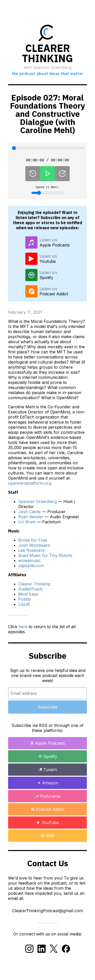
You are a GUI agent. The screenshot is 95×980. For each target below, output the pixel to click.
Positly (25, 601)
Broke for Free (33, 542)
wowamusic (30, 562)
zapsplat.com (31, 567)
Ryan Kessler (31, 518)
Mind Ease (28, 596)
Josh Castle (30, 513)
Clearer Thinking (34, 586)
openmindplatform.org (30, 485)
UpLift (24, 606)
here (23, 628)
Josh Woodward (34, 547)
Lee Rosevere (31, 552)
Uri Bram (27, 524)
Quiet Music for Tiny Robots (45, 557)
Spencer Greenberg (37, 503)
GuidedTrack (30, 591)
